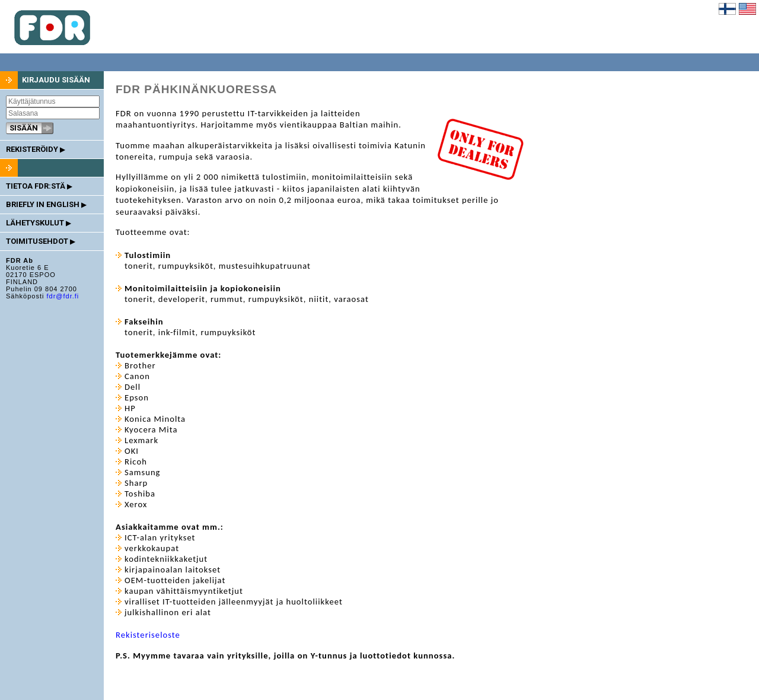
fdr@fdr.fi (63, 296)
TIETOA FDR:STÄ (39, 186)
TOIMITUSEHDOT (40, 241)
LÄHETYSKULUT (38, 223)
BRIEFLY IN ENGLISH (46, 204)
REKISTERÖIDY (35, 149)
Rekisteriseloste (148, 635)
